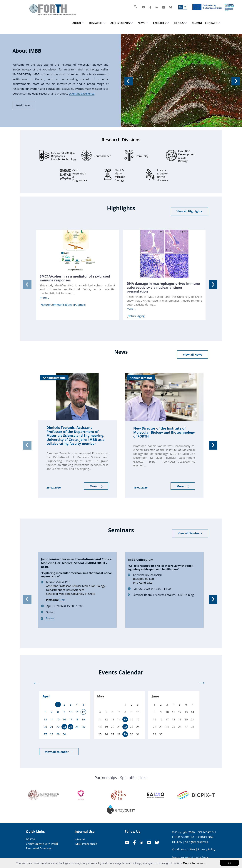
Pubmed (80, 305)
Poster (50, 618)
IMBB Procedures (86, 844)
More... (96, 486)
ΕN (181, 7)
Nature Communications (57, 305)
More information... (195, 863)
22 (125, 727)
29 (125, 734)
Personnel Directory (39, 848)
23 (64, 727)
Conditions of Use (183, 849)
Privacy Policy (207, 849)
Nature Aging (136, 316)
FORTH (30, 839)
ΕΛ (185, 7)
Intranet (80, 839)
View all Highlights (189, 211)
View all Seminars (190, 533)
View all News (192, 354)
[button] (128, 80)
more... (44, 298)
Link (62, 600)
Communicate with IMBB (42, 844)
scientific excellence (82, 93)
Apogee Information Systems (196, 857)
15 (125, 719)
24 (71, 727)
